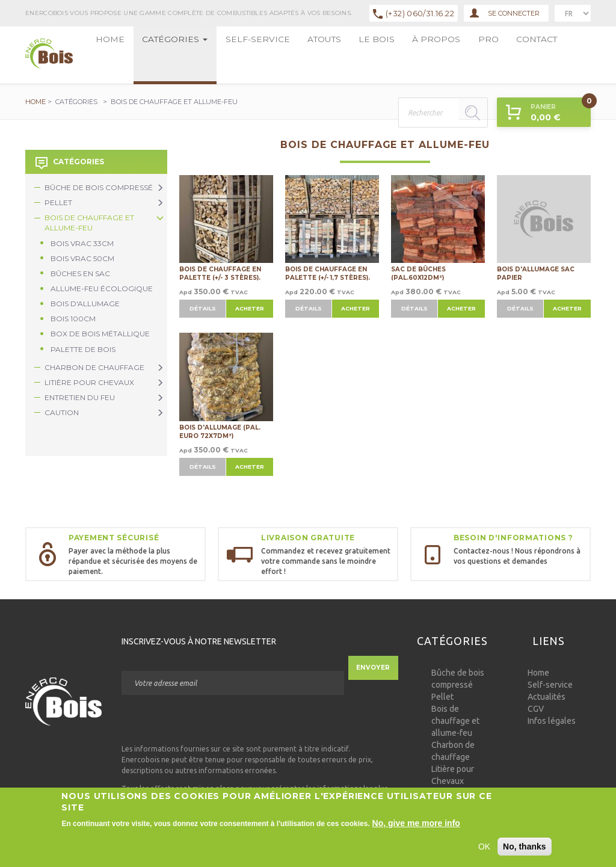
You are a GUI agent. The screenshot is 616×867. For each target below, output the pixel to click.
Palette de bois (83, 349)
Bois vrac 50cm (82, 258)
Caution (104, 412)
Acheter (250, 308)
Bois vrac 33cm (82, 243)
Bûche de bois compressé (104, 187)
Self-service (196, 55)
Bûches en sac (80, 273)
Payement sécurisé (114, 538)
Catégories (143, 55)
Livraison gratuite (308, 538)
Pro (338, 55)
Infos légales (552, 721)
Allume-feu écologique (102, 288)
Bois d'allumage (85, 304)
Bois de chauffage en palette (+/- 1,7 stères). (328, 273)
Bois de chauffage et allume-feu (104, 223)
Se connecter (505, 14)
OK (484, 850)
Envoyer (373, 668)
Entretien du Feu (104, 397)
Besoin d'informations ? (513, 538)
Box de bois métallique (100, 334)
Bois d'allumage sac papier (536, 273)
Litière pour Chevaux (104, 382)
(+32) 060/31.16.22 (420, 13)
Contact (367, 55)
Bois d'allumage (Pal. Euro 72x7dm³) (220, 431)
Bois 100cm (73, 319)
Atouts (239, 55)
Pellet (104, 202)
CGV (536, 709)
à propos (307, 55)
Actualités (547, 697)
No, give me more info (416, 826)
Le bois (271, 55)
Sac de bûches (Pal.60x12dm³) (418, 273)
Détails (203, 308)
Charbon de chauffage (104, 367)
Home (101, 55)
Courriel (140, 662)
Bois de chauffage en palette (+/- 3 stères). (220, 273)
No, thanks (525, 850)
